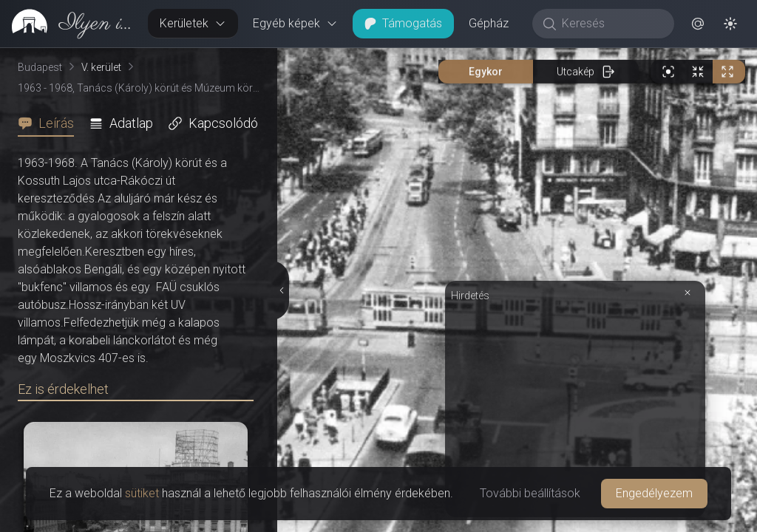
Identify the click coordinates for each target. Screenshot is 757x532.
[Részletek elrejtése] (282, 290)
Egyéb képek (295, 23)
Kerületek (193, 23)
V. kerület (101, 67)
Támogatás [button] (403, 23)
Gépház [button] (489, 23)
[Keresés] (611, 24)
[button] (698, 24)
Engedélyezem (654, 493)
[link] (68, 24)
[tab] (50, 123)
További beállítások (530, 493)
